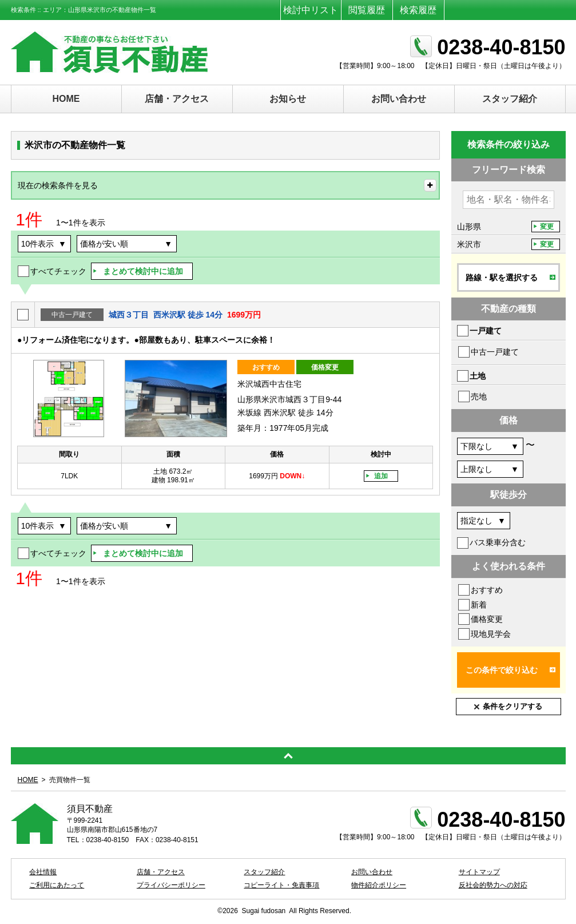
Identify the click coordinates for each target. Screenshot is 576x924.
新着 (479, 605)
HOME (66, 99)
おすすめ (487, 590)
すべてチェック (58, 271)
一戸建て (486, 331)
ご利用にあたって (57, 885)
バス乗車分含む (498, 542)
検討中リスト (311, 10)
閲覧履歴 (367, 10)
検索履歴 (418, 10)
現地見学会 (491, 634)
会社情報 (43, 872)
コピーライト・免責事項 (281, 885)
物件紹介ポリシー (379, 885)
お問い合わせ (399, 99)
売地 (479, 396)
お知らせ (288, 99)
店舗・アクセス (177, 99)
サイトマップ (479, 872)
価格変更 (487, 619)
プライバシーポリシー (171, 885)
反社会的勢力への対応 (493, 885)
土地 (478, 376)
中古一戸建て (495, 352)
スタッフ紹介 (510, 99)
